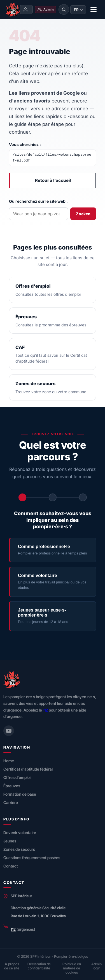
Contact (11, 866)
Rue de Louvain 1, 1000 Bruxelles (38, 916)
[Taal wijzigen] (78, 10)
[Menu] (94, 9)
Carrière (11, 802)
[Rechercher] (64, 9)
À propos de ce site (12, 966)
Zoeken (83, 214)
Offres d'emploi (17, 777)
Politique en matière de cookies (72, 968)
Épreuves (12, 786)
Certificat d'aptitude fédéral (28, 769)
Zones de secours (19, 849)
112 (45, 710)
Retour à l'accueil (53, 180)
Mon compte (25, 9)
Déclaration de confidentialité (39, 966)
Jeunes (10, 841)
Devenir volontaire (20, 833)
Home (9, 761)
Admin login (96, 966)
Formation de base (20, 794)
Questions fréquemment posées (32, 858)
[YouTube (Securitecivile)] (9, 731)
